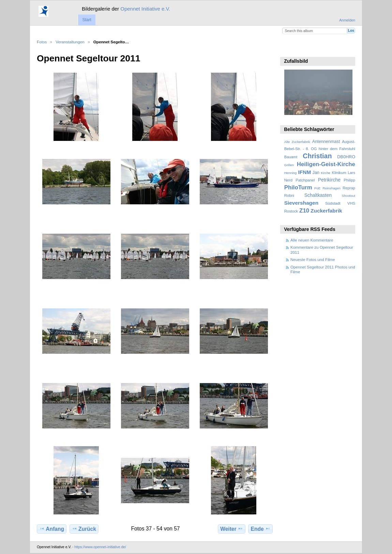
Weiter (232, 529)
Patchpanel (305, 180)
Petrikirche (329, 180)
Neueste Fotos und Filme (313, 259)
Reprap (349, 188)
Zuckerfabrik (326, 211)
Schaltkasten (318, 195)
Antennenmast (326, 142)
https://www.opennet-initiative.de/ (100, 547)
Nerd (288, 180)
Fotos (42, 42)
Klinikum (339, 173)
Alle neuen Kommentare (312, 240)
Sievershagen (301, 203)
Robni (289, 195)
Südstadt (333, 203)
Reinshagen (332, 188)
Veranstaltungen (70, 42)
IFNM (305, 172)
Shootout (349, 196)
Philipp (349, 180)
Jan (316, 173)
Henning (291, 173)
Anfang (52, 529)
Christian (317, 156)
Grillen (289, 165)
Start (87, 20)
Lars (351, 173)
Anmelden (347, 20)
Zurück (84, 529)
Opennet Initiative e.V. (145, 9)
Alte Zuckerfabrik (297, 142)
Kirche (326, 173)
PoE (318, 188)
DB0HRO (346, 157)
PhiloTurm (298, 187)
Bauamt (291, 157)
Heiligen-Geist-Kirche (326, 164)
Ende (261, 529)
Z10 (304, 211)
